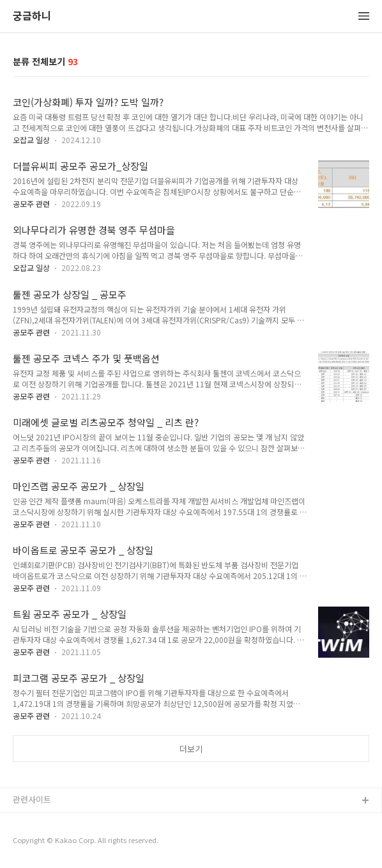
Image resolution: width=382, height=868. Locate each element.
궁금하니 (32, 16)
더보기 (191, 749)
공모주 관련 (31, 204)
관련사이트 (32, 799)
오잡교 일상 (31, 140)
